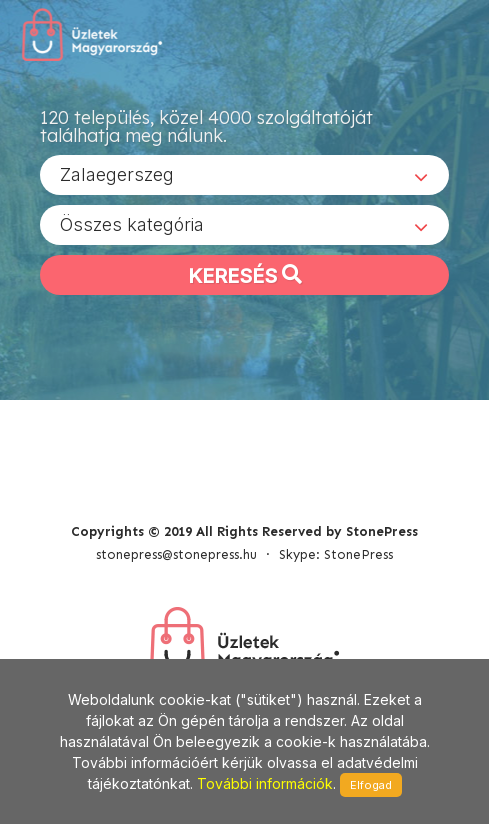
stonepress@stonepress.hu (176, 554)
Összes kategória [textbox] (132, 224)
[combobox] (244, 175)
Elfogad (371, 785)
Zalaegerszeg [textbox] (117, 174)
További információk (265, 783)
